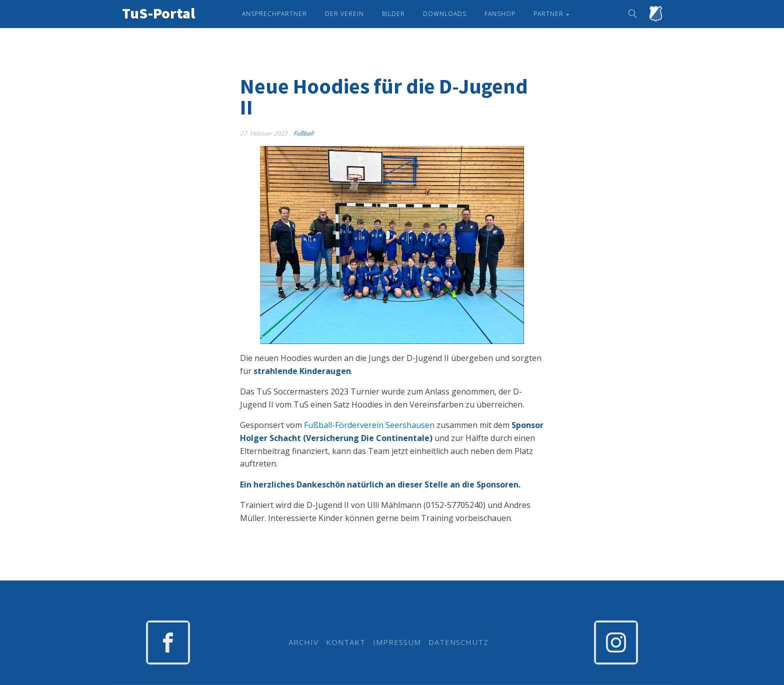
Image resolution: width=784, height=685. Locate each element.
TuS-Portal (158, 13)
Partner (548, 14)
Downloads (445, 14)
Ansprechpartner (274, 14)
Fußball (303, 133)
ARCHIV (303, 642)
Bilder (393, 14)
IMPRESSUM (397, 642)
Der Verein (344, 14)
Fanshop (500, 14)
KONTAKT (346, 642)
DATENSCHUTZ (458, 642)
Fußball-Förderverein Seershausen (369, 425)
